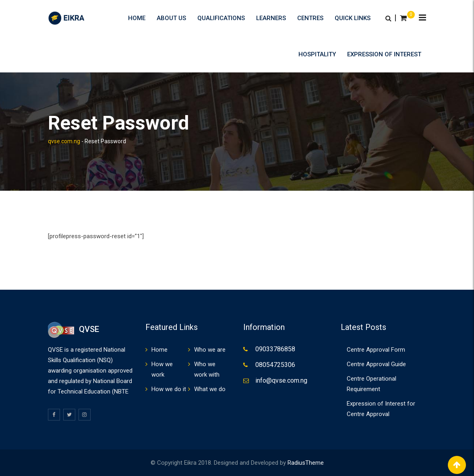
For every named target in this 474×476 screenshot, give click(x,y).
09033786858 (275, 349)
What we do (210, 389)
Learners (271, 18)
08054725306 (275, 365)
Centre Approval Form (376, 350)
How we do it (169, 389)
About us (171, 18)
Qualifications (221, 18)
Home (137, 18)
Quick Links (353, 18)
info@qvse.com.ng (281, 380)
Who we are (210, 350)
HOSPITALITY (317, 54)
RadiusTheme (306, 463)
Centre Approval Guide (376, 364)
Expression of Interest (384, 54)
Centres (310, 18)
